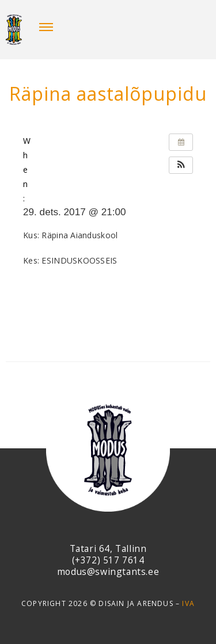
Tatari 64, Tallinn (108, 548)
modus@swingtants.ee (108, 571)
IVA (188, 603)
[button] (181, 165)
